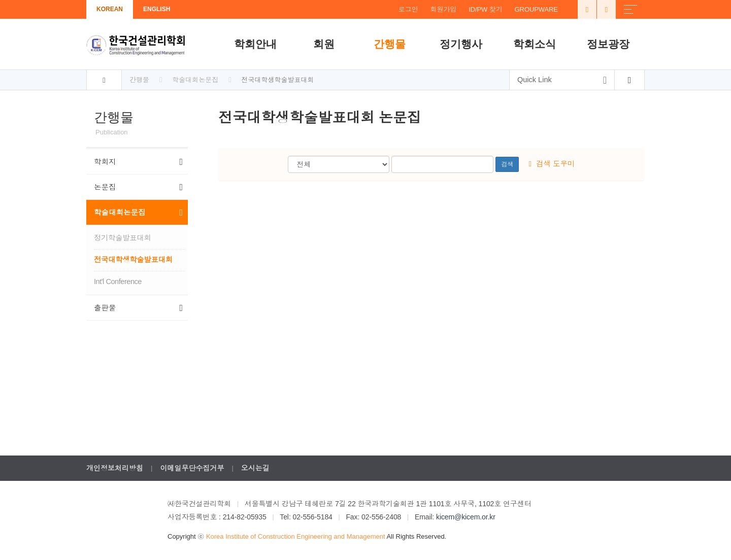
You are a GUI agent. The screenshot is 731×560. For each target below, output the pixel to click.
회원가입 (444, 9)
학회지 (138, 162)
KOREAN (110, 9)
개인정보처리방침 (115, 468)
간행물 (390, 44)
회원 (324, 44)
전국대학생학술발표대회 (133, 260)
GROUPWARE (536, 9)
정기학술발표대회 (122, 238)
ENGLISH (157, 9)
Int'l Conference (118, 282)
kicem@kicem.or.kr (466, 517)
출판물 (138, 308)
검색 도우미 (552, 164)
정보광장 (608, 44)
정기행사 (461, 44)
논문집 (138, 187)
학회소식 (535, 44)
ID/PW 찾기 (485, 9)
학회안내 (255, 44)
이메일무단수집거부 (192, 468)
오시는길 (255, 468)
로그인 (408, 9)
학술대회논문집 (138, 213)
